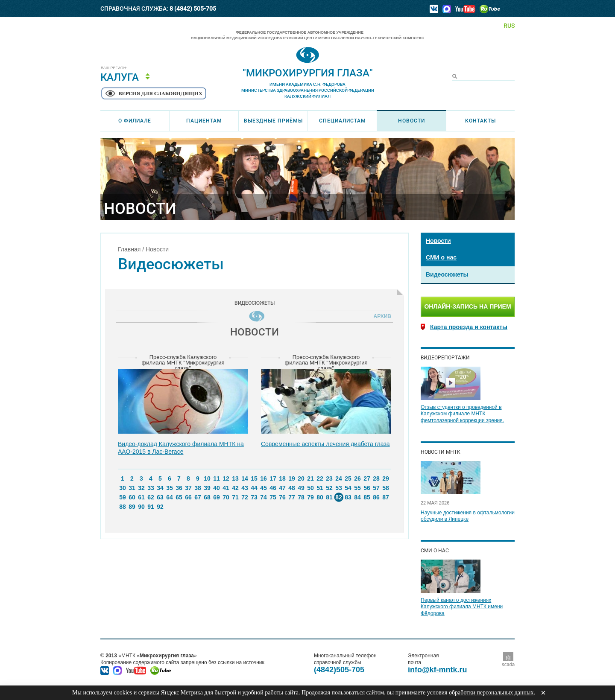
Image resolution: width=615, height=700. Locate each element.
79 (310, 497)
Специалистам (343, 121)
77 (292, 497)
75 (273, 497)
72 (245, 497)
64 (170, 497)
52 (329, 488)
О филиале (135, 121)
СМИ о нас (441, 257)
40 (217, 488)
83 (348, 497)
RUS (509, 26)
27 (367, 478)
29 (386, 478)
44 (254, 488)
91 (151, 507)
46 (273, 488)
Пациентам (204, 121)
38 (198, 488)
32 (141, 488)
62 (151, 497)
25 (348, 478)
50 (310, 488)
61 (141, 497)
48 (292, 488)
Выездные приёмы (273, 121)
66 (188, 497)
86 (376, 497)
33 (151, 488)
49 (301, 488)
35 (170, 488)
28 (376, 478)
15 (254, 478)
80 (320, 497)
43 (245, 488)
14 (245, 478)
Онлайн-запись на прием (467, 306)
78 (301, 497)
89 (132, 507)
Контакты (480, 121)
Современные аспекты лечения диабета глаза (325, 444)
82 (339, 497)
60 (132, 497)
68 (207, 497)
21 (310, 478)
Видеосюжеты (447, 274)
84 (357, 497)
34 (160, 488)
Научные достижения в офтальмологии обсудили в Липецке (468, 516)
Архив (381, 316)
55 (357, 488)
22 (320, 478)
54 (348, 488)
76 (282, 497)
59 (123, 497)
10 (207, 478)
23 (329, 478)
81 (329, 497)
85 (367, 497)
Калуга (120, 77)
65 (179, 497)
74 (264, 497)
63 (160, 497)
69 (217, 497)
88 (123, 507)
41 (226, 488)
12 (226, 478)
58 (386, 488)
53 (339, 488)
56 (367, 488)
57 (376, 488)
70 (226, 497)
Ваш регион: (114, 68)
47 (282, 488)
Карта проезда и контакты (469, 327)
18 (282, 478)
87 (386, 497)
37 (188, 488)
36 (179, 488)
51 (320, 488)
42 (235, 488)
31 (132, 488)
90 (141, 507)
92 (160, 507)
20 (301, 478)
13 (235, 478)
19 (292, 478)
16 (264, 478)
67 (198, 497)
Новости (411, 121)
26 (357, 478)
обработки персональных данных (491, 693)
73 (254, 497)
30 (123, 488)
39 (207, 488)
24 (339, 478)
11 (217, 478)
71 (235, 497)
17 (273, 478)
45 (264, 488)
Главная (129, 249)
